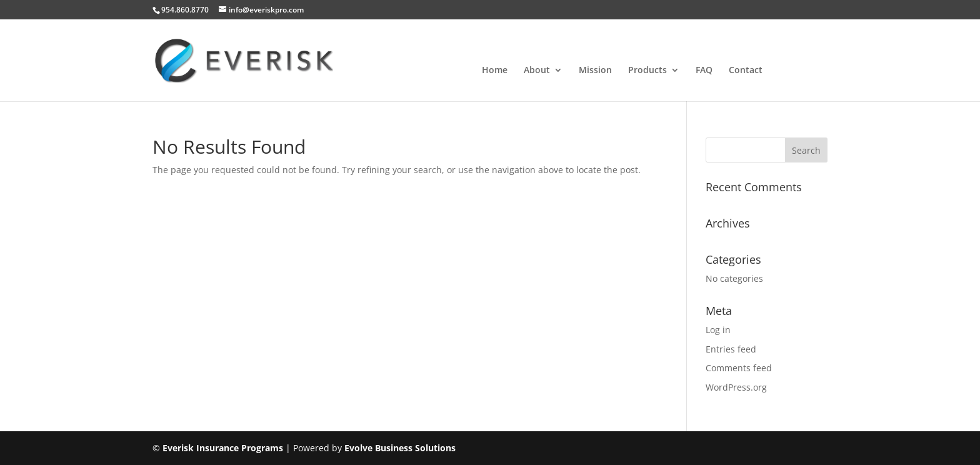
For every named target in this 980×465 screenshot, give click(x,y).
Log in (718, 330)
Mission (595, 71)
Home (495, 71)
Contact (746, 71)
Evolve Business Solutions (400, 448)
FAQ (704, 71)
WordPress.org (736, 387)
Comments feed (739, 368)
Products (647, 71)
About (537, 71)
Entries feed (731, 349)
